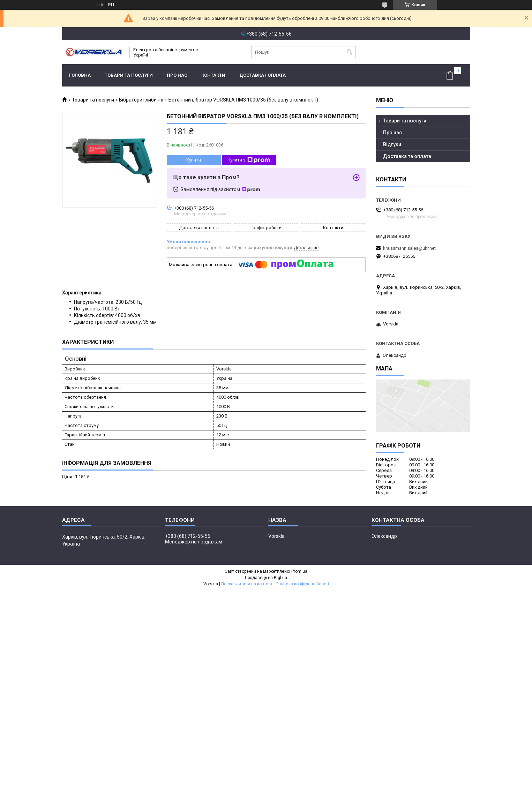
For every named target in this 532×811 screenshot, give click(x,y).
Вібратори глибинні (141, 100)
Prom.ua (299, 571)
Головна (80, 75)
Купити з (249, 160)
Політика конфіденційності (302, 584)
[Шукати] (350, 52)
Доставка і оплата (263, 75)
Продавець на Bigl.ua (266, 578)
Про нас (177, 75)
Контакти (213, 75)
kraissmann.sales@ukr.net (409, 248)
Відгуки (392, 144)
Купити (194, 160)
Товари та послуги (129, 75)
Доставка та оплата (407, 156)
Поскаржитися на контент (247, 584)
